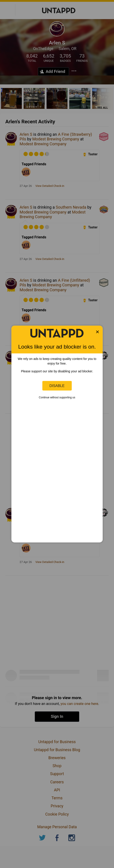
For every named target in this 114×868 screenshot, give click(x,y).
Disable (57, 386)
